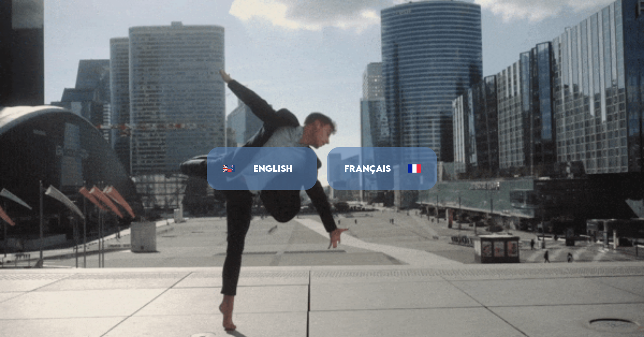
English (273, 168)
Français (368, 168)
